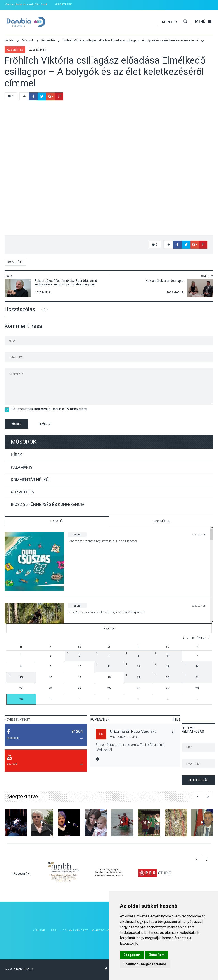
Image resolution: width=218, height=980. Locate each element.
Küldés (17, 424)
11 (103, 665)
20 (162, 676)
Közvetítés (15, 50)
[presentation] (91, 424)
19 (133, 676)
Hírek (17, 455)
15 (15, 676)
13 (162, 665)
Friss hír (57, 521)
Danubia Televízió (29, 22)
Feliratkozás (199, 780)
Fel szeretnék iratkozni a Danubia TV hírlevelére (48, 409)
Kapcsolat (101, 930)
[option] (16, 823)
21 (191, 676)
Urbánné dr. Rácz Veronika (133, 731)
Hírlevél (40, 930)
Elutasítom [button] (156, 955)
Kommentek (100, 719)
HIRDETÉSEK (63, 4)
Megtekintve (23, 797)
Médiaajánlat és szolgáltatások (26, 4)
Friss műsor (161, 521)
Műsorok (24, 442)
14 (191, 665)
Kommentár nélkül (31, 480)
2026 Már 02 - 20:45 (125, 737)
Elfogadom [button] (132, 955)
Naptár (109, 629)
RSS (54, 930)
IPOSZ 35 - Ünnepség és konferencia (48, 504)
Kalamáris (22, 467)
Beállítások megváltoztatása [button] (145, 964)
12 (133, 665)
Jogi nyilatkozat (74, 930)
